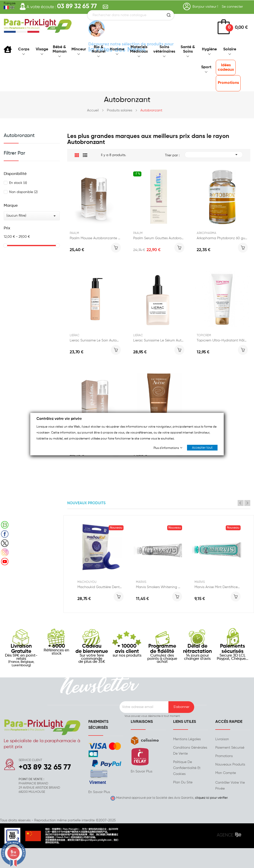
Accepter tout (202, 448)
